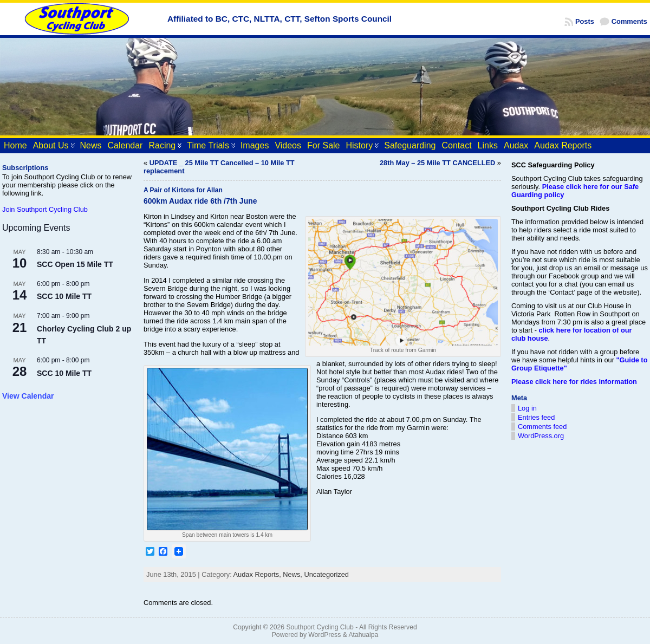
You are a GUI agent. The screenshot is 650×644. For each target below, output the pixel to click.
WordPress (324, 635)
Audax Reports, (258, 574)
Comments (629, 21)
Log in (527, 408)
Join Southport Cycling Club (45, 209)
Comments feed (542, 427)
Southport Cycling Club (320, 627)
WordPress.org (541, 436)
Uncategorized (326, 574)
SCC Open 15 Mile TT (75, 264)
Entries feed (536, 417)
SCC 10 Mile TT (64, 296)
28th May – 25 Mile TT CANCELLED (437, 163)
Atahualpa (363, 635)
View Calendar (28, 396)
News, (293, 574)
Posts (585, 21)
